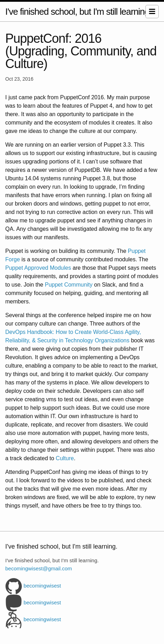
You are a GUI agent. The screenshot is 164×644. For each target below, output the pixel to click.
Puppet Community (69, 285)
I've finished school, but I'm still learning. (78, 12)
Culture (65, 458)
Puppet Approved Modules (38, 268)
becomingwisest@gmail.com (39, 568)
